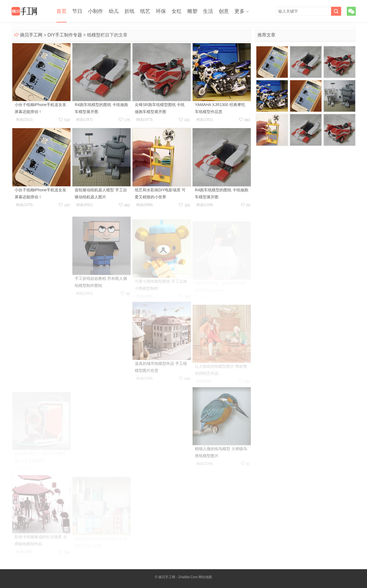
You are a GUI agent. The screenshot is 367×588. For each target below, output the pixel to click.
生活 (208, 11)
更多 (240, 11)
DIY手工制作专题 (65, 35)
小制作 (95, 11)
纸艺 (145, 11)
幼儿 (114, 11)
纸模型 (94, 35)
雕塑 (192, 11)
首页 (61, 11)
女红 (177, 11)
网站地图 (205, 577)
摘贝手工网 (31, 35)
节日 (77, 11)
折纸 (129, 11)
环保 (161, 11)
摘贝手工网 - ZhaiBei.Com (178, 577)
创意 (224, 11)
